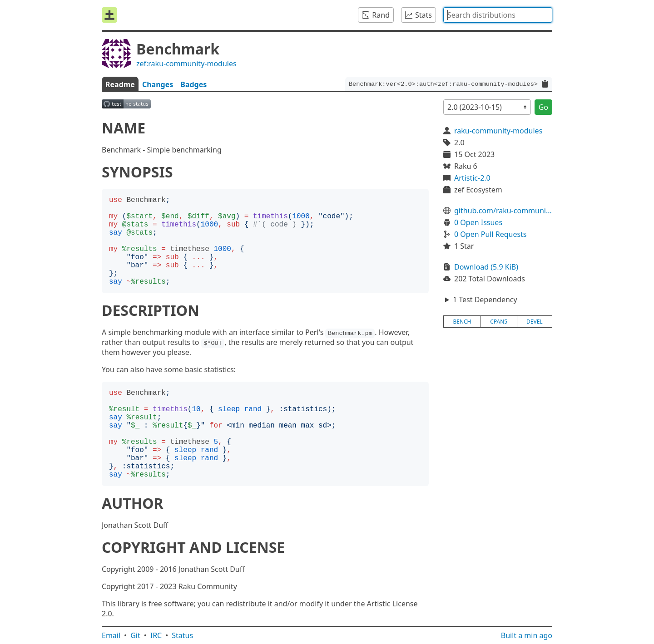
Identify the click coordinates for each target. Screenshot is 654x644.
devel (535, 322)
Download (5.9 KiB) (486, 267)
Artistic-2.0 (472, 178)
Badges (193, 84)
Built (527, 635)
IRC (156, 635)
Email (111, 635)
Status (182, 635)
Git (135, 635)
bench (462, 322)
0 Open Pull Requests (490, 234)
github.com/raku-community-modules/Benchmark (503, 211)
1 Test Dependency (485, 300)
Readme (120, 84)
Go (543, 107)
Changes (158, 84)
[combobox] (498, 15)
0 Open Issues (478, 222)
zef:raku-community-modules (186, 64)
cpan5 (499, 322)
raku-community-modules (498, 131)
